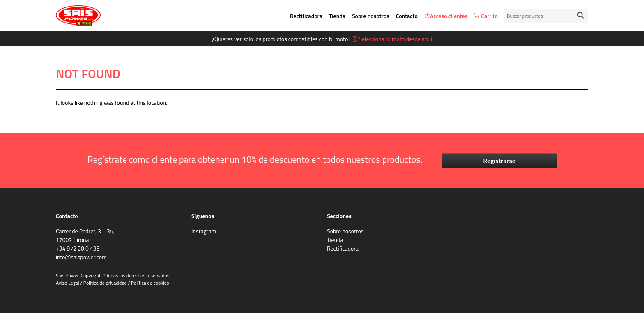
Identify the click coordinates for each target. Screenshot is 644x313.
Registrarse (499, 161)
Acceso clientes (446, 16)
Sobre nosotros (371, 16)
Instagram (204, 231)
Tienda (337, 16)
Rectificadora (306, 16)
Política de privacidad (105, 283)
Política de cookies (150, 283)
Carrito (486, 16)
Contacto (407, 16)
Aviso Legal (68, 283)
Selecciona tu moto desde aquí (392, 39)
